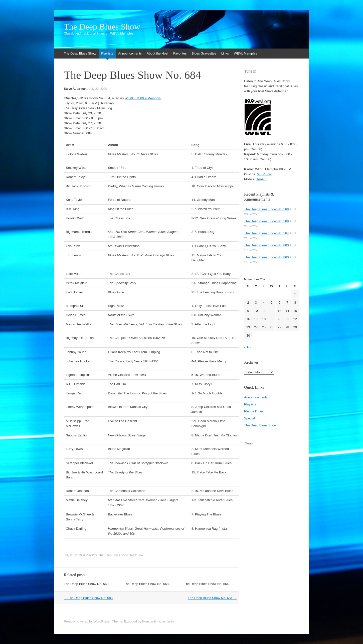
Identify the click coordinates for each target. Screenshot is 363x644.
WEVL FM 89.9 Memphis (143, 98)
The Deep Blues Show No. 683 (88, 598)
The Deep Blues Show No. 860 (266, 245)
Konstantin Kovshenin (158, 621)
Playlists (107, 53)
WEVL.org (265, 174)
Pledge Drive (253, 411)
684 (140, 555)
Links (225, 53)
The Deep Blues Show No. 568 (86, 584)
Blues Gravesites (204, 53)
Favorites (180, 53)
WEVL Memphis (245, 53)
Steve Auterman (75, 89)
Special (249, 418)
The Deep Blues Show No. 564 (206, 584)
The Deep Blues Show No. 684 (212, 598)
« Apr (248, 347)
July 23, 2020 (98, 89)
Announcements (130, 53)
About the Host (157, 53)
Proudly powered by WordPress (87, 621)
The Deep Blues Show (102, 27)
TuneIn (261, 179)
